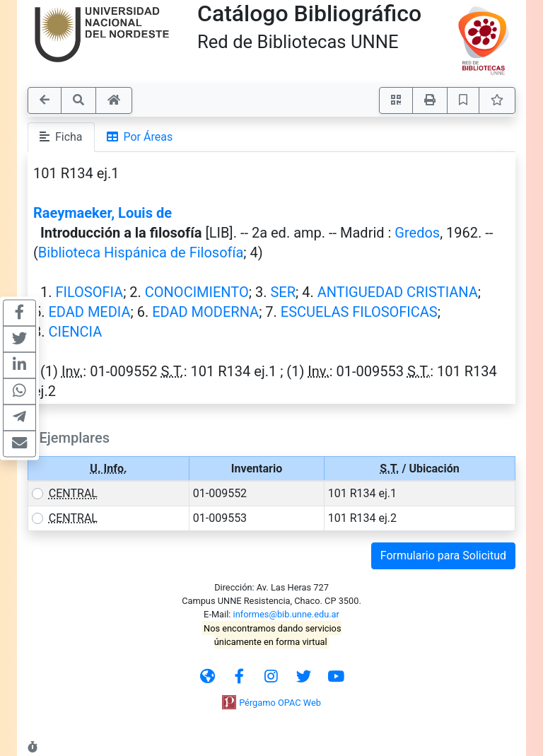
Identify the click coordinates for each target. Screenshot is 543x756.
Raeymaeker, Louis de (103, 213)
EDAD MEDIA (89, 312)
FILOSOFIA (89, 292)
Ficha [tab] (61, 137)
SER (283, 292)
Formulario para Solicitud (443, 556)
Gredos (417, 233)
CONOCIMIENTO (197, 292)
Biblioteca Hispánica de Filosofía (141, 252)
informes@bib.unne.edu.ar (286, 614)
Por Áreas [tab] (140, 137)
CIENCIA (75, 332)
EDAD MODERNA (205, 312)
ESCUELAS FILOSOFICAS (359, 312)
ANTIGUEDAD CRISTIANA (398, 292)
